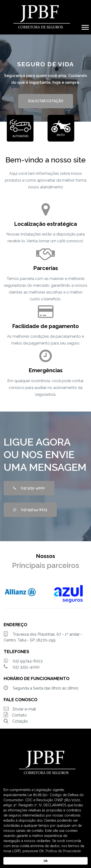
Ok (45, 861)
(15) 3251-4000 (29, 488)
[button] (85, 26)
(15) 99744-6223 (30, 510)
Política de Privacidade (63, 851)
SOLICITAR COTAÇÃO (46, 101)
